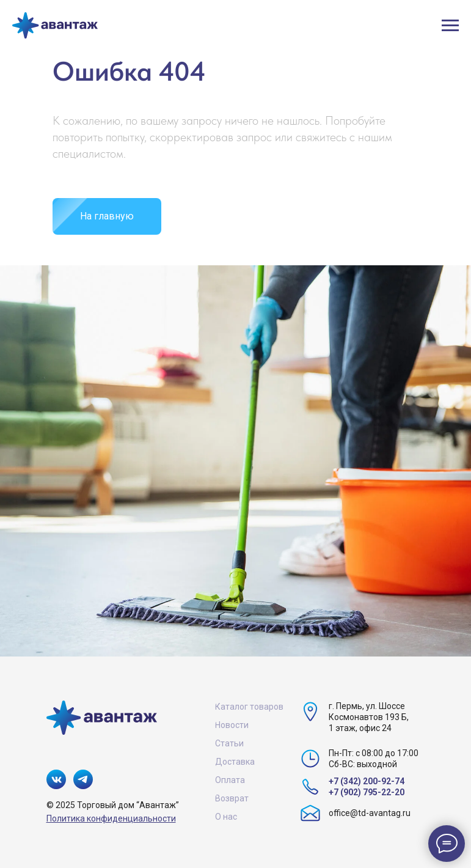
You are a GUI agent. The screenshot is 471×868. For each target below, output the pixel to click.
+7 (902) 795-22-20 (367, 792)
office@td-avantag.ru (370, 813)
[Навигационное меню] (450, 26)
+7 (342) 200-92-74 (367, 781)
